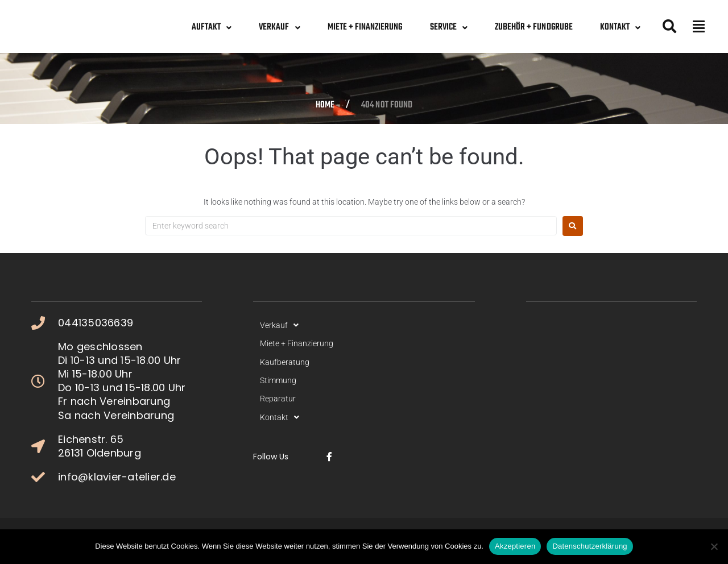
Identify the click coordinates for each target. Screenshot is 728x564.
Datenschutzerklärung (590, 546)
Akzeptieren (515, 546)
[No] (714, 546)
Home (325, 106)
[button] (699, 26)
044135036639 (96, 323)
